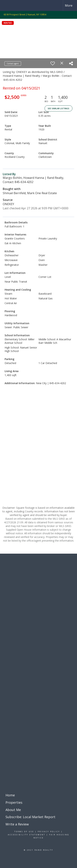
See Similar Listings (58, 108)
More (69, 5)
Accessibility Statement (27, 835)
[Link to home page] (6, 5)
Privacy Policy (49, 832)
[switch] (53, 63)
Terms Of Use (24, 832)
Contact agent (13, 64)
